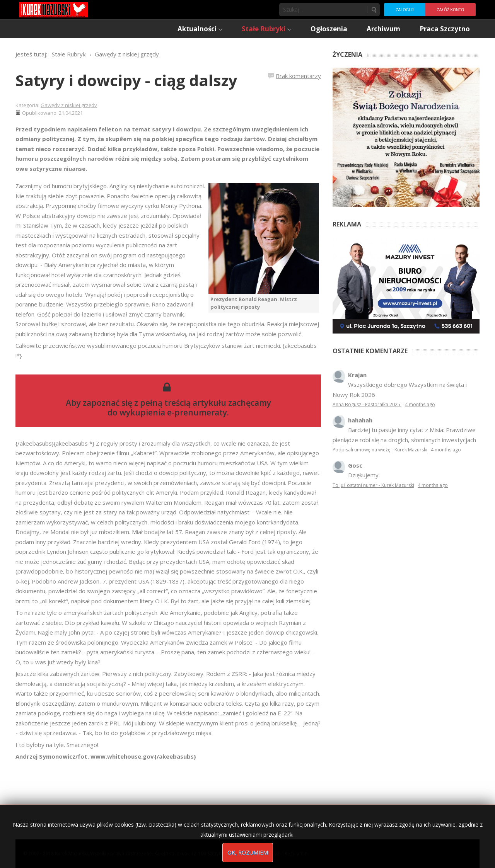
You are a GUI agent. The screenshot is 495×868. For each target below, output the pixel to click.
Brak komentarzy (298, 76)
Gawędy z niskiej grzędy (69, 105)
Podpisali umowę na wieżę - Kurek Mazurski (380, 450)
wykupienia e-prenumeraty (173, 412)
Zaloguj (405, 10)
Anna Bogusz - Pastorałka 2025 (367, 404)
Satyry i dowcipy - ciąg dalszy (126, 80)
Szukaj (374, 10)
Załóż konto (451, 10)
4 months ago (420, 404)
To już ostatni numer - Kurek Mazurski (373, 485)
